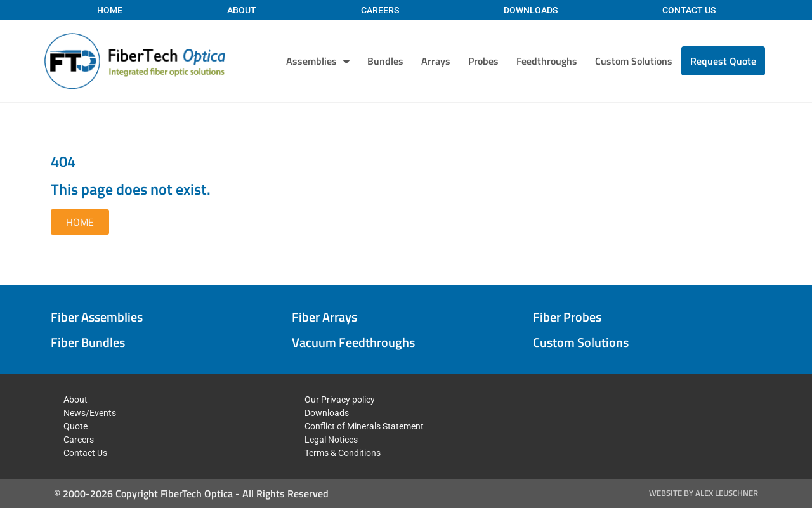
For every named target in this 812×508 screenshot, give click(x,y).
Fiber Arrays (324, 317)
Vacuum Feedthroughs (353, 342)
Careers (380, 10)
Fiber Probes (567, 317)
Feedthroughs (547, 61)
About (242, 10)
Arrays (436, 61)
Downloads (531, 10)
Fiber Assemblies (97, 317)
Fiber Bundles (88, 342)
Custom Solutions (634, 61)
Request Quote (723, 61)
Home (110, 10)
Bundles (385, 61)
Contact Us (689, 10)
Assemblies (318, 61)
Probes (483, 61)
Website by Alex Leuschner (704, 493)
